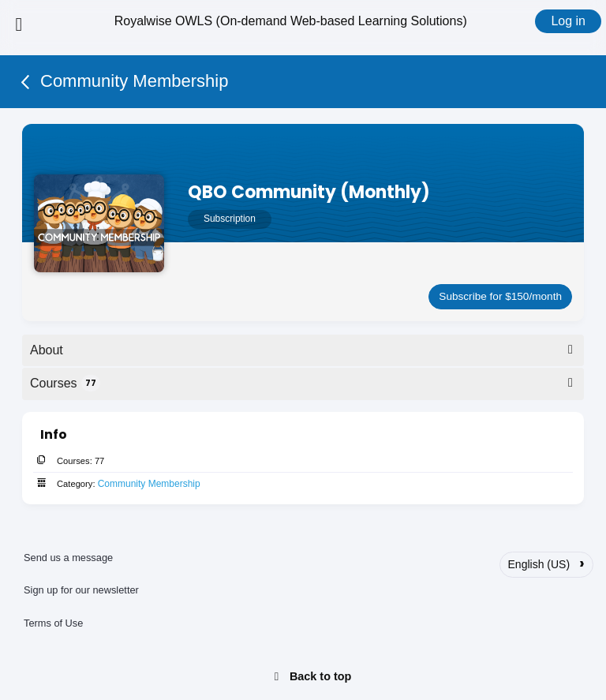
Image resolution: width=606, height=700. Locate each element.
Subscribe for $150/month (500, 296)
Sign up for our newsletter (81, 590)
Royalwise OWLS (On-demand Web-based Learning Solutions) (291, 21)
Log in (568, 21)
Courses (304, 383)
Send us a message (68, 558)
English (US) (546, 563)
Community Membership (149, 484)
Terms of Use (53, 623)
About (304, 350)
